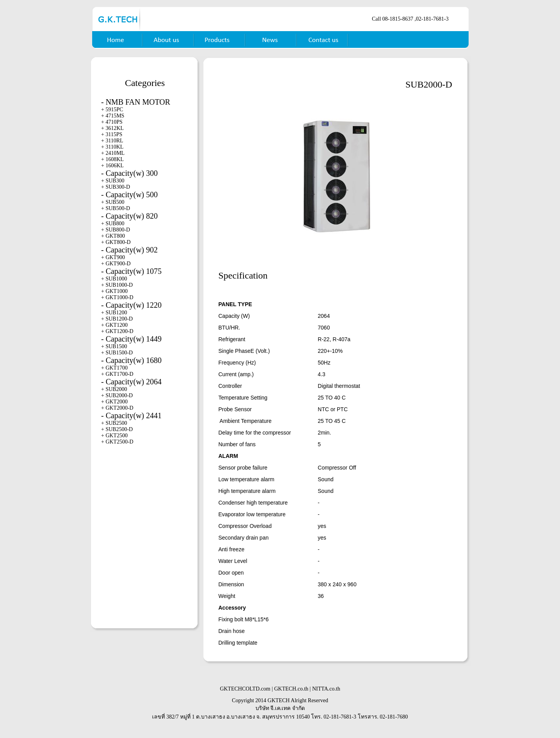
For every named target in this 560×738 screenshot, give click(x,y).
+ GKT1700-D (117, 374)
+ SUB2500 (114, 423)
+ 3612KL (112, 128)
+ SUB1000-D (117, 285)
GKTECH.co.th (291, 689)
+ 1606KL (112, 166)
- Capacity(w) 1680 (131, 360)
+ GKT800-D (116, 242)
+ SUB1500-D (117, 353)
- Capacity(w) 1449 (131, 339)
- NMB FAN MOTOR (136, 102)
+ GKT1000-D (117, 297)
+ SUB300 (113, 181)
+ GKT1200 (114, 325)
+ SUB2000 (114, 389)
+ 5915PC (112, 110)
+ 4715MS (113, 116)
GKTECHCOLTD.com (245, 689)
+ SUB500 (113, 202)
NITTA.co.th (326, 689)
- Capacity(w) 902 (129, 250)
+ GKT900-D (116, 264)
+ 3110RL (112, 141)
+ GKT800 (113, 236)
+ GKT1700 (114, 368)
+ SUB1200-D (117, 319)
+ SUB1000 (114, 279)
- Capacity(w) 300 (129, 173)
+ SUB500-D (115, 208)
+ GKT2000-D (117, 408)
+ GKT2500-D (117, 442)
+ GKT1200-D (117, 331)
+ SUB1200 (114, 313)
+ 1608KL (112, 159)
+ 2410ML (113, 153)
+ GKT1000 (114, 291)
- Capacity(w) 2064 (131, 382)
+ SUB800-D (115, 230)
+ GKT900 (113, 257)
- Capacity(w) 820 (129, 216)
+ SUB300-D (115, 187)
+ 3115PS (112, 134)
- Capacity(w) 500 (129, 195)
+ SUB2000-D (117, 395)
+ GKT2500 (114, 436)
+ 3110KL (112, 147)
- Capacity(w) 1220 (131, 305)
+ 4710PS (112, 122)
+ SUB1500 (114, 346)
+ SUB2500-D (117, 429)
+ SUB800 (113, 224)
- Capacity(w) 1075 (131, 271)
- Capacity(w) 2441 (131, 415)
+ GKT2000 (114, 402)
